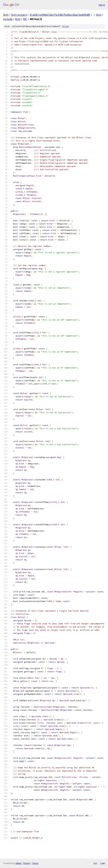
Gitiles (18, 863)
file (65, 26)
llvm (6, 15)
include (8, 19)
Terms (35, 863)
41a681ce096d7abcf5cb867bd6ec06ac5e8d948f (60, 15)
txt (95, 863)
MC (25, 19)
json (103, 863)
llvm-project (19, 15)
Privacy (27, 863)
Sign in (102, 5)
